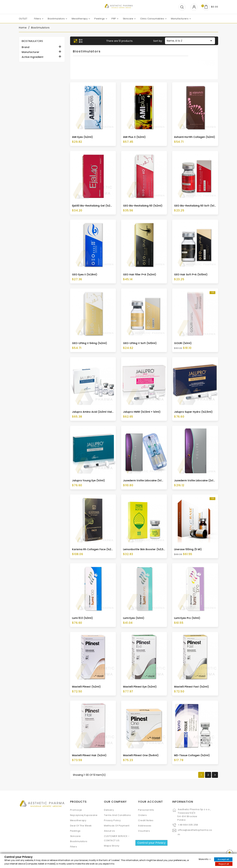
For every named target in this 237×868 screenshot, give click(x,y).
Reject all (224, 864)
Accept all (223, 859)
